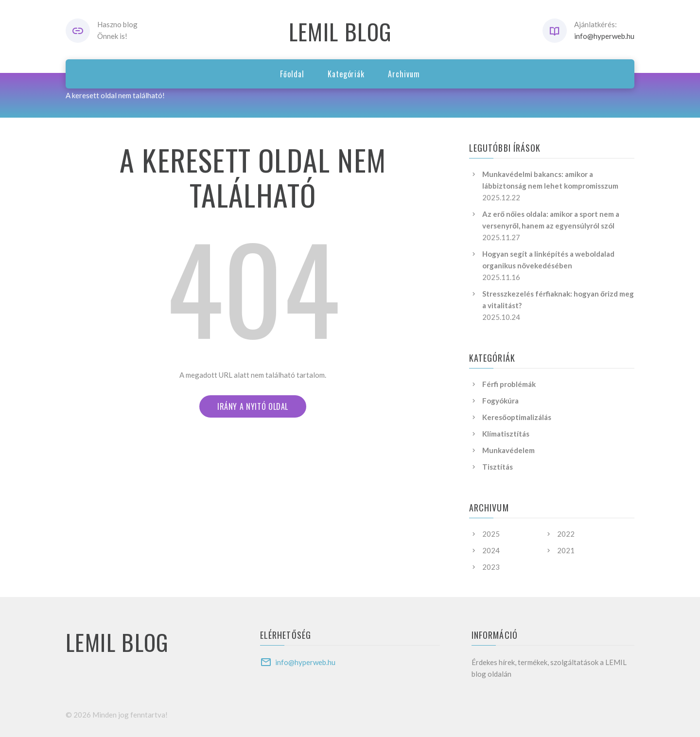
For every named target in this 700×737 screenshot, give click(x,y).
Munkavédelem (508, 450)
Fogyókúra (500, 401)
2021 (566, 550)
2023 (491, 567)
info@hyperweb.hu (604, 36)
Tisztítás (498, 467)
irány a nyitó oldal (253, 406)
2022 (566, 534)
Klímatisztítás (506, 434)
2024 (491, 550)
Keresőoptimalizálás (517, 417)
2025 (491, 534)
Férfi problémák (509, 384)
